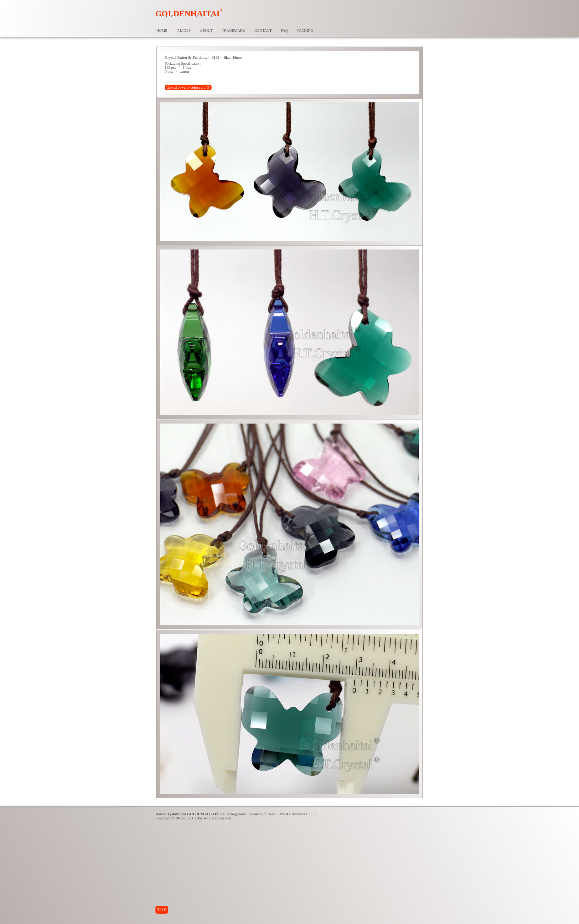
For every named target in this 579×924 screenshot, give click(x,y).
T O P (162, 910)
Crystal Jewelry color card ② (188, 87)
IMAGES (184, 30)
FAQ (285, 30)
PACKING (305, 30)
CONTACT (263, 30)
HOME (162, 30)
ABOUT (206, 30)
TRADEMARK (234, 30)
